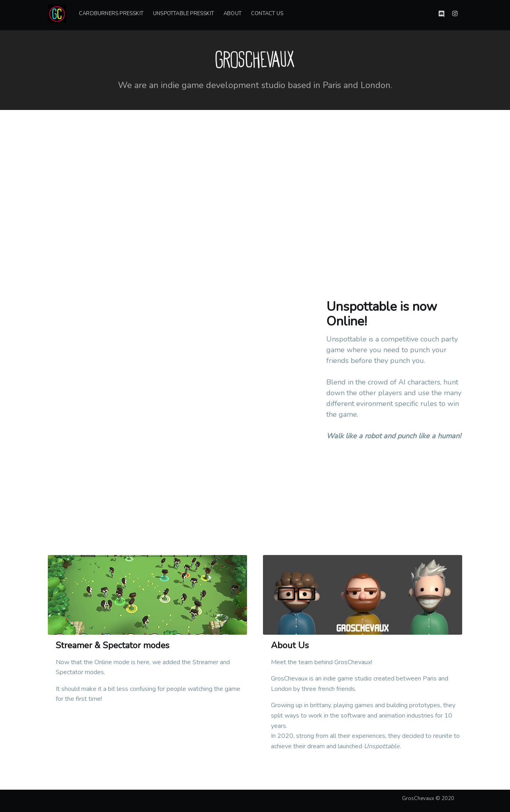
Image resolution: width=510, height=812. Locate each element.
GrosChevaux (418, 798)
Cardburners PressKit (111, 14)
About (232, 14)
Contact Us (267, 14)
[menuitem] (111, 14)
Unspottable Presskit (183, 14)
